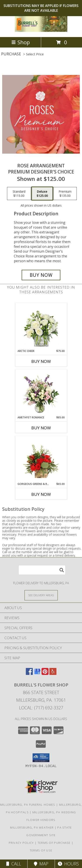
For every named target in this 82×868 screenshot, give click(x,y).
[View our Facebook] (29, 674)
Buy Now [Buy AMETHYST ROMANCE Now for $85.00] (41, 428)
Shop (21, 42)
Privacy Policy (21, 843)
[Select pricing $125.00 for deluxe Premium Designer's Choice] (42, 194)
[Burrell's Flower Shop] (41, 31)
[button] (41, 758)
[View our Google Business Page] (37, 674)
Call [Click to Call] (14, 864)
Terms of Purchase (54, 843)
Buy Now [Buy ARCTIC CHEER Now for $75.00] (41, 361)
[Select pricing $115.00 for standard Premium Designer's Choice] (19, 194)
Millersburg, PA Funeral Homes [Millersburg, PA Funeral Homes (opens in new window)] (28, 805)
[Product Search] (42, 570)
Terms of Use (41, 850)
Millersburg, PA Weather (32, 827)
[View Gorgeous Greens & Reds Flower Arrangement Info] (41, 459)
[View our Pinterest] (45, 674)
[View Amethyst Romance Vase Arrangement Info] (41, 393)
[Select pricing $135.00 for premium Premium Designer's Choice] (65, 194)
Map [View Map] (41, 864)
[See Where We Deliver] (41, 595)
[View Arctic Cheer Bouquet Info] (41, 326)
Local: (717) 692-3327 (41, 708)
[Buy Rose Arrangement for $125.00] (41, 275)
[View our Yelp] (53, 674)
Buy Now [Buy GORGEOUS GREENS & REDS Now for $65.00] (41, 494)
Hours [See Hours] (68, 864)
